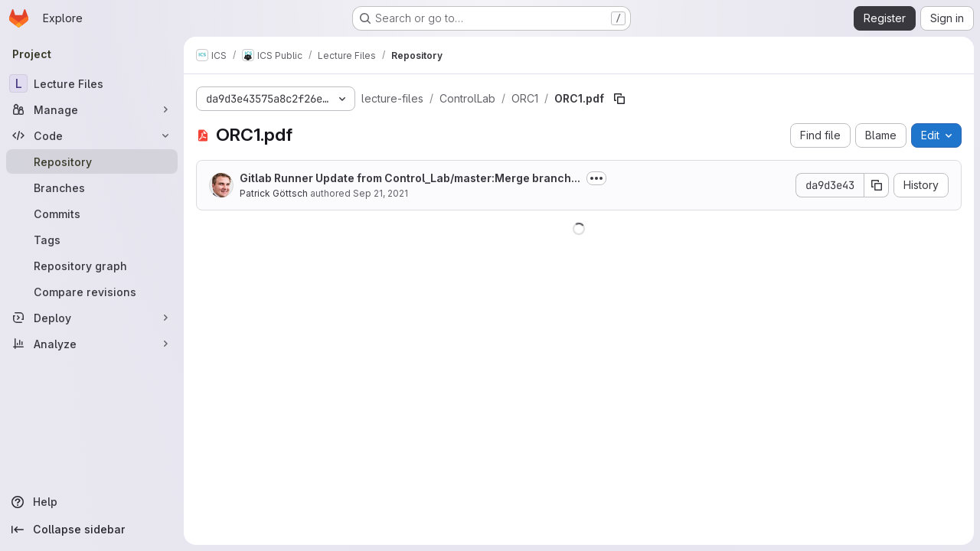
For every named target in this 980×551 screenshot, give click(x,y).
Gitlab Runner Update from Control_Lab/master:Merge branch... (410, 178)
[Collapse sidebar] (92, 530)
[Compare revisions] (92, 292)
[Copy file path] (619, 99)
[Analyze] (92, 344)
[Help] (92, 502)
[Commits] (92, 214)
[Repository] (92, 161)
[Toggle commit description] (596, 178)
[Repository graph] (92, 266)
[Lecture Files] (92, 83)
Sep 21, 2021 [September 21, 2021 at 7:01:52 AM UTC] (381, 193)
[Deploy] (92, 318)
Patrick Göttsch (274, 193)
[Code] (92, 135)
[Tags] (92, 240)
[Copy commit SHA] (877, 185)
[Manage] (92, 109)
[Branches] (92, 187)
